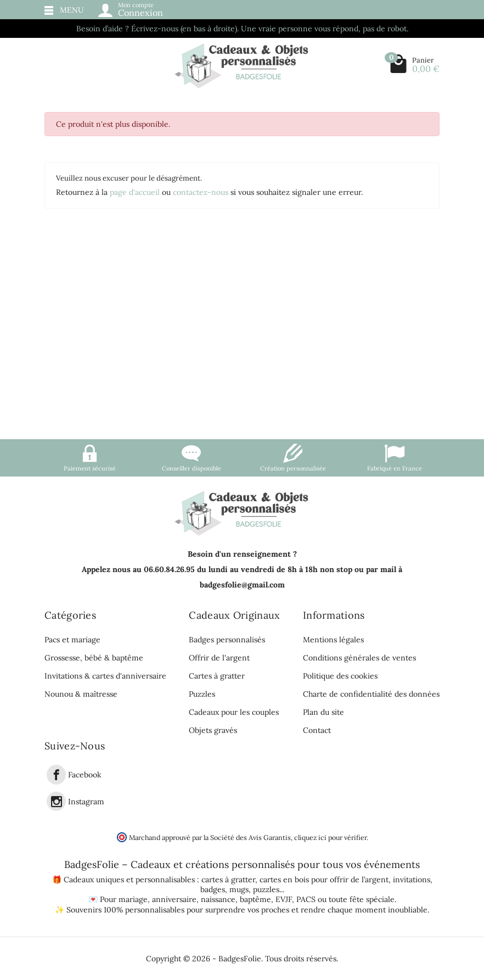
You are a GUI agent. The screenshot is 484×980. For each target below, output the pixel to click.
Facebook (85, 775)
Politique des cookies (340, 676)
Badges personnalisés (227, 640)
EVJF (284, 899)
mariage (133, 899)
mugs (239, 889)
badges (213, 889)
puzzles (266, 889)
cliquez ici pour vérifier (330, 837)
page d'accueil (135, 192)
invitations (412, 880)
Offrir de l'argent (219, 658)
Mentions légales (333, 640)
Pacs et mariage (72, 640)
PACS (306, 899)
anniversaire (174, 899)
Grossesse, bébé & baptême (94, 658)
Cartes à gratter (217, 676)
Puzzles (202, 694)
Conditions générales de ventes (359, 658)
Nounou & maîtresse (81, 694)
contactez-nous (201, 192)
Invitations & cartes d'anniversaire (105, 676)
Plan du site (323, 712)
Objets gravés (213, 730)
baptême (255, 899)
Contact (317, 730)
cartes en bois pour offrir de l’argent (324, 880)
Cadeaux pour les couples (234, 712)
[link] (56, 774)
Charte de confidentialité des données (371, 694)
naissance (218, 899)
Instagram (86, 802)
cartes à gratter (228, 880)
